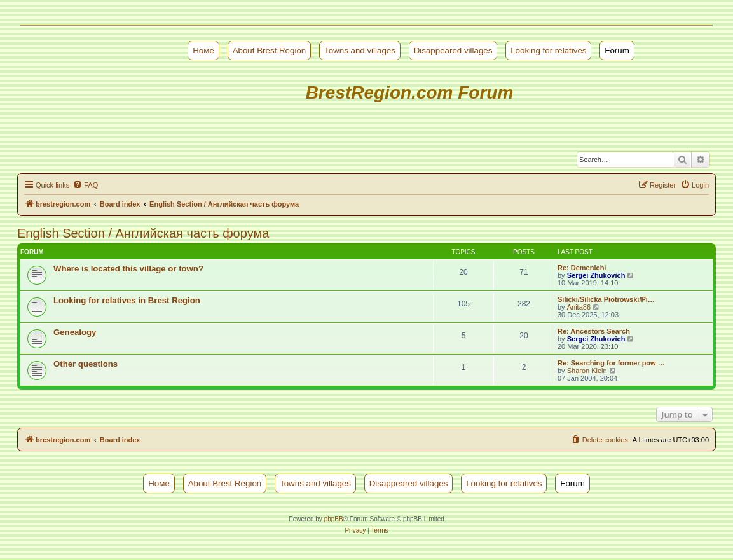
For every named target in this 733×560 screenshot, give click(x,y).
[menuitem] (85, 185)
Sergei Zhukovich (596, 275)
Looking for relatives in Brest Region (127, 300)
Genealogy (75, 332)
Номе (203, 51)
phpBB (334, 519)
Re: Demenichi (582, 268)
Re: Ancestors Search (594, 331)
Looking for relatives (548, 51)
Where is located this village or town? (128, 269)
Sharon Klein (587, 371)
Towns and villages (360, 51)
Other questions (86, 364)
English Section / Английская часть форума (143, 233)
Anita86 (579, 307)
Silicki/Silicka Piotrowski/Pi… (606, 299)
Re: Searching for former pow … (611, 363)
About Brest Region (270, 51)
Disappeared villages (453, 51)
